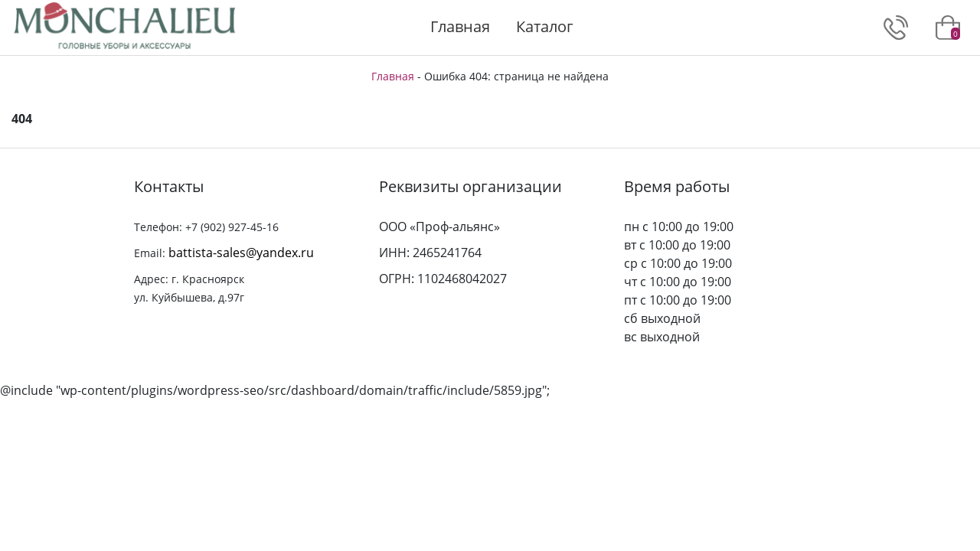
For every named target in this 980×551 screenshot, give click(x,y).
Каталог (545, 26)
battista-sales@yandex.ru (241, 253)
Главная (460, 26)
